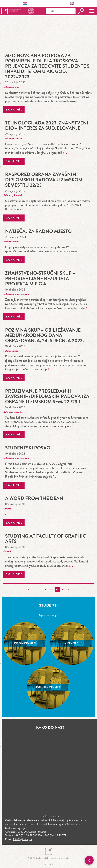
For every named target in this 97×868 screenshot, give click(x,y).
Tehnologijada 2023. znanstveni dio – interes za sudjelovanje (47, 125)
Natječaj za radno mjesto (38, 231)
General (7, 509)
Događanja (9, 139)
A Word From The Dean (34, 498)
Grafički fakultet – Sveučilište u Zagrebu (18, 11)
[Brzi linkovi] (89, 860)
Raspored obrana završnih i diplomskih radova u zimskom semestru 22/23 (44, 180)
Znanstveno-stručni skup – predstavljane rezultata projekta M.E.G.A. (40, 278)
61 (46, 590)
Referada (8, 195)
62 (51, 590)
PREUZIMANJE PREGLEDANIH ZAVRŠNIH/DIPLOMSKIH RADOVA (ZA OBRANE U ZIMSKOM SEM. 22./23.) (47, 396)
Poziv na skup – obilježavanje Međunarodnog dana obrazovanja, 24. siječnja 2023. (44, 335)
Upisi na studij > (48, 615)
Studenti (19, 139)
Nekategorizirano (11, 87)
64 (63, 590)
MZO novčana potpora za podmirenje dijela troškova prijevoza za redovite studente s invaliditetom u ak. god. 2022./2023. (47, 66)
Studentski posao (28, 448)
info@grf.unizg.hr (23, 839)
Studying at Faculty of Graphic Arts (46, 539)
